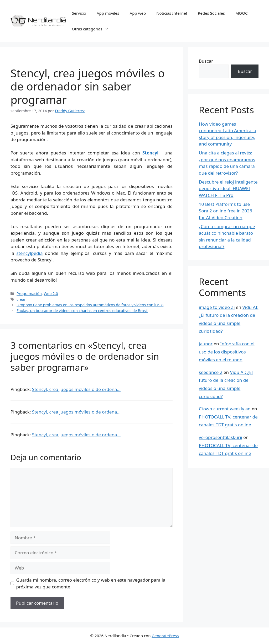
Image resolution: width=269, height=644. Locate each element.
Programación (29, 294)
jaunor (206, 344)
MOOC (242, 13)
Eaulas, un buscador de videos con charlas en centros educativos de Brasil (82, 311)
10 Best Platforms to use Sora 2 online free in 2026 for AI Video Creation (226, 211)
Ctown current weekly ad (225, 409)
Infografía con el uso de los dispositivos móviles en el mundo (227, 352)
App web (138, 13)
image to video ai (217, 307)
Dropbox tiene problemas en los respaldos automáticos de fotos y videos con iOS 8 (90, 305)
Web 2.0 (51, 294)
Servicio (79, 13)
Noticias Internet (172, 13)
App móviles (108, 13)
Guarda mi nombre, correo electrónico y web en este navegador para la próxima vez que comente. (91, 583)
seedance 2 (211, 372)
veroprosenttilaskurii (221, 437)
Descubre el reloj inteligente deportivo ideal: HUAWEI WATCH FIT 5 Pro (228, 189)
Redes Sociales (211, 13)
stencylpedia (29, 253)
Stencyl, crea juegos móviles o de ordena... (76, 389)
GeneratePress (165, 636)
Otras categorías (93, 29)
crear (21, 299)
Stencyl (151, 153)
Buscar (206, 61)
